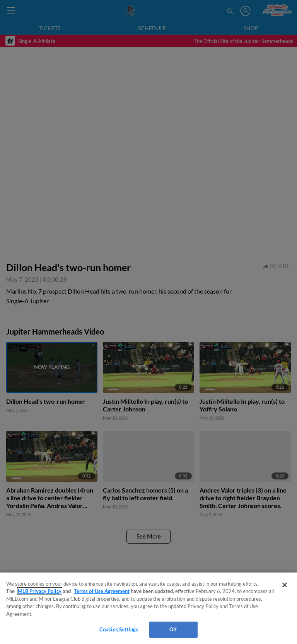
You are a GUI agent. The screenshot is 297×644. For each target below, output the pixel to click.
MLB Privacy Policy (40, 591)
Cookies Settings (119, 629)
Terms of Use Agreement (102, 591)
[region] (148, 608)
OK (173, 629)
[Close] (285, 585)
